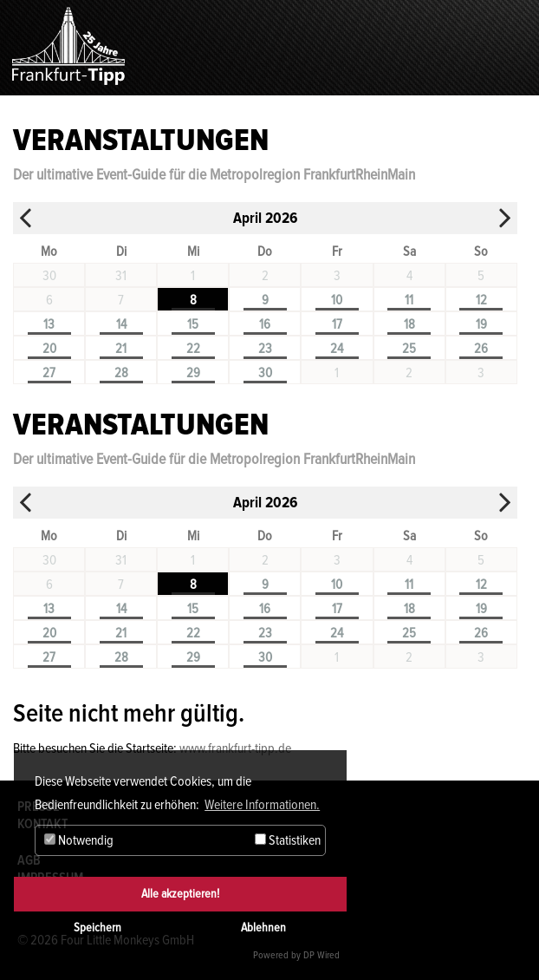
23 (265, 349)
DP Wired (321, 955)
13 (49, 324)
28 (121, 373)
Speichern (97, 928)
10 (337, 300)
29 (193, 373)
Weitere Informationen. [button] (262, 805)
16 (265, 324)
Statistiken (288, 840)
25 (409, 349)
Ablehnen (263, 928)
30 (265, 373)
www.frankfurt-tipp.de (235, 748)
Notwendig (79, 840)
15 (193, 324)
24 (337, 349)
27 (49, 373)
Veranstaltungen (141, 140)
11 (409, 300)
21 (121, 349)
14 (121, 324)
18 (409, 324)
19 (481, 324)
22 (193, 349)
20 (49, 349)
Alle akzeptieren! (180, 894)
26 (481, 349)
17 (337, 324)
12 (481, 300)
